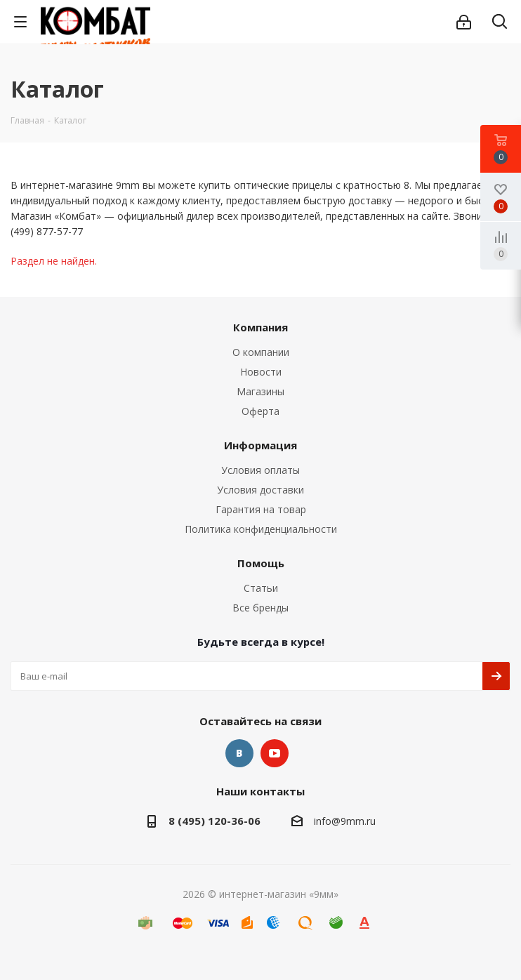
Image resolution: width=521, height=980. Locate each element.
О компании (261, 352)
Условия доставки (260, 490)
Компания (260, 327)
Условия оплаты (260, 470)
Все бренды (260, 608)
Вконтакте (239, 753)
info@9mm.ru (345, 821)
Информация (260, 445)
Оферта (260, 411)
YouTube (275, 753)
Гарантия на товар (261, 509)
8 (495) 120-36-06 (215, 821)
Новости (261, 372)
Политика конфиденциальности (261, 529)
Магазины (260, 391)
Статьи (261, 588)
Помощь (261, 563)
